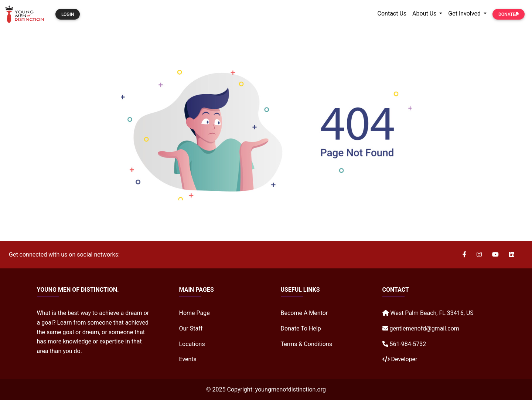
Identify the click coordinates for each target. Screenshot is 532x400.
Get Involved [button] (465, 13)
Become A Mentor (304, 313)
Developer (404, 359)
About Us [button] (425, 13)
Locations (192, 344)
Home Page (195, 313)
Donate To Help (301, 328)
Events (188, 359)
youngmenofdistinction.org (291, 389)
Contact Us (392, 13)
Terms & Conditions (307, 344)
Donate (509, 14)
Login (68, 14)
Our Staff (191, 328)
